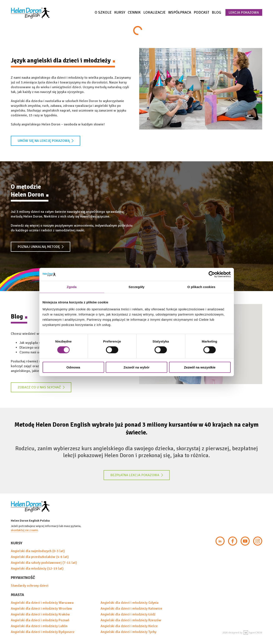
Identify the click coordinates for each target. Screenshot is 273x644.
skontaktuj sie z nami (24, 530)
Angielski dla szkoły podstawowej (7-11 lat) (44, 563)
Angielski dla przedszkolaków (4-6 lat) (40, 557)
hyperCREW (253, 633)
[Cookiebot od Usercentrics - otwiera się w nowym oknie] (212, 274)
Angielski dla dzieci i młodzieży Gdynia (129, 603)
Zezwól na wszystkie (200, 367)
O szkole (103, 12)
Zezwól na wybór (136, 367)
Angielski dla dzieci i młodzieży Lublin (39, 626)
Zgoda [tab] (72, 287)
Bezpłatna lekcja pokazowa (137, 475)
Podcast (201, 12)
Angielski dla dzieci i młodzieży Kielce (129, 626)
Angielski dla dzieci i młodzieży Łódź (128, 614)
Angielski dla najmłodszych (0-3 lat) (38, 551)
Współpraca (180, 12)
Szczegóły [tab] (136, 287)
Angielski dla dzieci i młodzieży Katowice (131, 609)
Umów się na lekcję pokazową (46, 141)
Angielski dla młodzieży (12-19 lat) (37, 569)
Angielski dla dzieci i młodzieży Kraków (40, 614)
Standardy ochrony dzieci (30, 586)
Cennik (134, 12)
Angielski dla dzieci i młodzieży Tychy (128, 632)
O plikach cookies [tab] (201, 287)
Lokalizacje (154, 12)
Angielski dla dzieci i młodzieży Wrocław (41, 609)
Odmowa (73, 367)
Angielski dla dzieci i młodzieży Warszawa (42, 603)
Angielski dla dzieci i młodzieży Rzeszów (131, 620)
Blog (216, 12)
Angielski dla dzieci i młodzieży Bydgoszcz (43, 632)
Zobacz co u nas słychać (41, 387)
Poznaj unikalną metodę (41, 247)
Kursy (120, 12)
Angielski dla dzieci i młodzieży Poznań (40, 620)
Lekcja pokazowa (244, 13)
